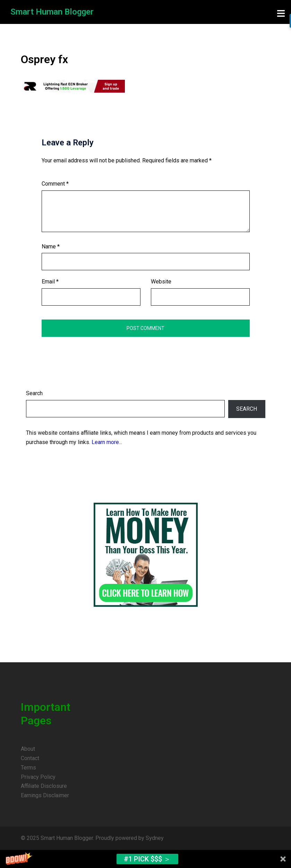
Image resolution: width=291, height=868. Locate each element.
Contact (30, 758)
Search (34, 393)
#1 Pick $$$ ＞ (147, 859)
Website (161, 282)
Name (51, 246)
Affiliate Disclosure (44, 786)
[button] (145, 859)
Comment (55, 184)
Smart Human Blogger (52, 12)
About (28, 749)
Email (50, 282)
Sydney (155, 838)
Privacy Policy (38, 777)
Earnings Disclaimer (45, 795)
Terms (28, 768)
